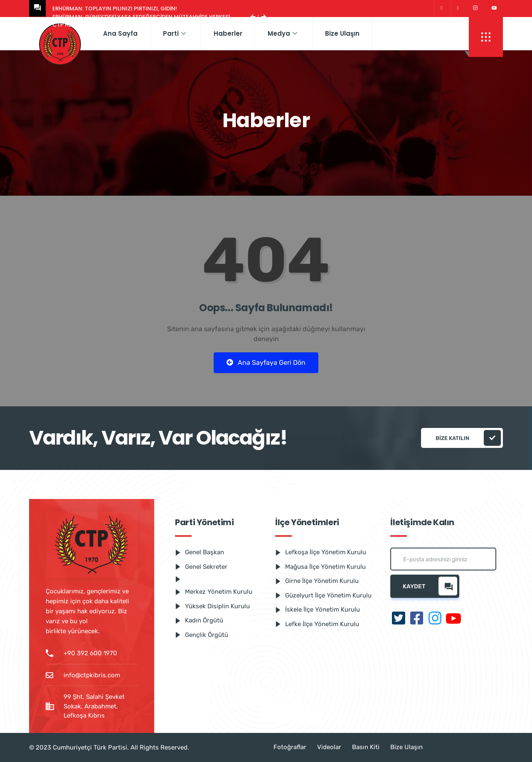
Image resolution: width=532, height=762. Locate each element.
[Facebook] (458, 9)
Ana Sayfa (120, 33)
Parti (174, 33)
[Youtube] (494, 8)
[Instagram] (475, 8)
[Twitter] (441, 9)
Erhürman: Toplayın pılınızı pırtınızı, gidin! (115, 9)
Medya (282, 33)
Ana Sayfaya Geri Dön (266, 363)
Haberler (228, 33)
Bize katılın (468, 438)
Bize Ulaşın (342, 33)
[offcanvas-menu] (486, 37)
